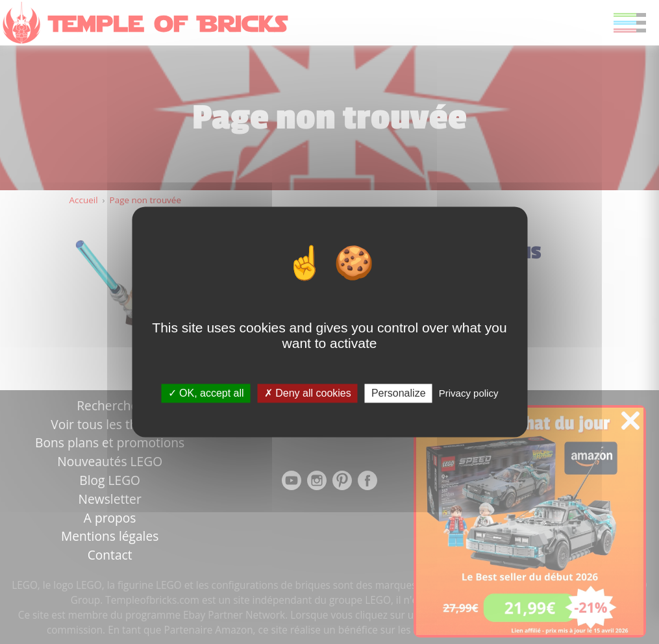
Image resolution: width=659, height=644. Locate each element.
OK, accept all (206, 393)
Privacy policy (469, 393)
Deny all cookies (308, 393)
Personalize (399, 393)
